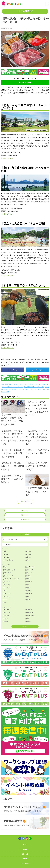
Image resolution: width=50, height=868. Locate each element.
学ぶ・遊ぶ (6, 585)
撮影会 (28, 588)
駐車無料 (29, 610)
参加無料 (6, 610)
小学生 (28, 557)
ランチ (16, 385)
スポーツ (29, 573)
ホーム (25, 845)
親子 (6, 385)
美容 (5, 591)
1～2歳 (28, 551)
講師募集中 (25, 854)
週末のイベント (25, 519)
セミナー (29, 600)
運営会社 (25, 849)
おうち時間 (6, 613)
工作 (5, 567)
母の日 (5, 621)
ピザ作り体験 (30, 616)
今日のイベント (25, 511)
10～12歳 (6, 557)
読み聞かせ (6, 588)
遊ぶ (26, 385)
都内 (3, 385)
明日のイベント (25, 515)
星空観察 (29, 582)
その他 (28, 576)
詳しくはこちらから (7, 158)
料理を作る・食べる (9, 570)
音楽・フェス (7, 573)
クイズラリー (7, 582)
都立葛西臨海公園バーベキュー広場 (34, 387)
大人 (27, 560)
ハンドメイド (7, 597)
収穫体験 (29, 594)
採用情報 (25, 859)
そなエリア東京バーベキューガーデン (12, 387)
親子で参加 (29, 613)
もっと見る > (25, 501)
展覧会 (28, 579)
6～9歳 (28, 554)
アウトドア (6, 594)
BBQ (48, 385)
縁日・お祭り (30, 570)
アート (5, 600)
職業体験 (6, 616)
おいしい (34, 385)
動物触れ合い (30, 567)
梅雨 (27, 618)
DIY (27, 597)
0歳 (4, 551)
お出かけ (21, 385)
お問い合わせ (25, 863)
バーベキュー (42, 385)
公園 (29, 385)
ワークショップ (8, 576)
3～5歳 (5, 554)
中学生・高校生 (8, 560)
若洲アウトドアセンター (21, 389)
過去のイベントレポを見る (11, 579)
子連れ (11, 385)
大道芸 (5, 618)
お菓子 (28, 621)
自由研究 (29, 591)
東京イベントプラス (11, 4)
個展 (5, 603)
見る (27, 585)
